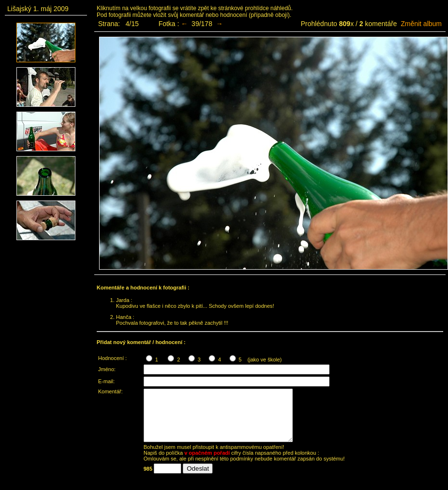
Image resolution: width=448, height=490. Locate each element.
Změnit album (421, 24)
